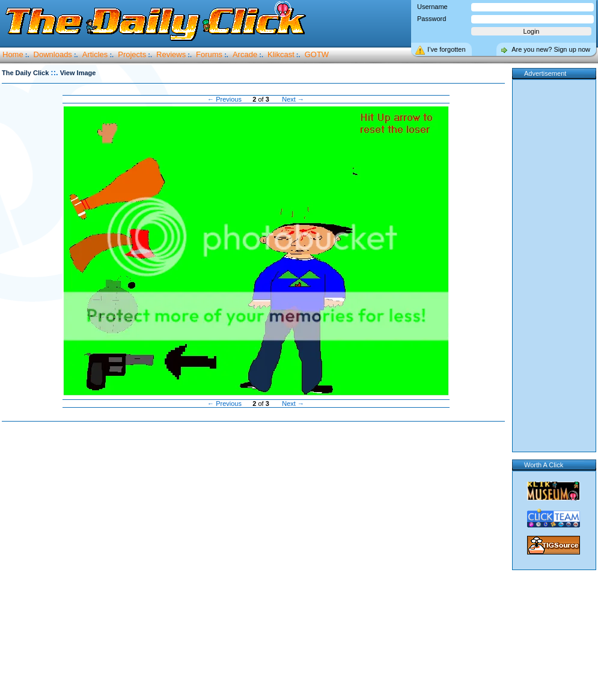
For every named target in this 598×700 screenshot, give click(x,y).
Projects (132, 54)
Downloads (53, 54)
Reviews (171, 54)
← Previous (224, 99)
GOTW (317, 54)
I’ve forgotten (447, 49)
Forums (209, 54)
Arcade (245, 54)
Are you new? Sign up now (551, 49)
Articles (95, 54)
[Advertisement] (128, 561)
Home (13, 54)
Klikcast (281, 54)
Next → (293, 99)
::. (54, 72)
